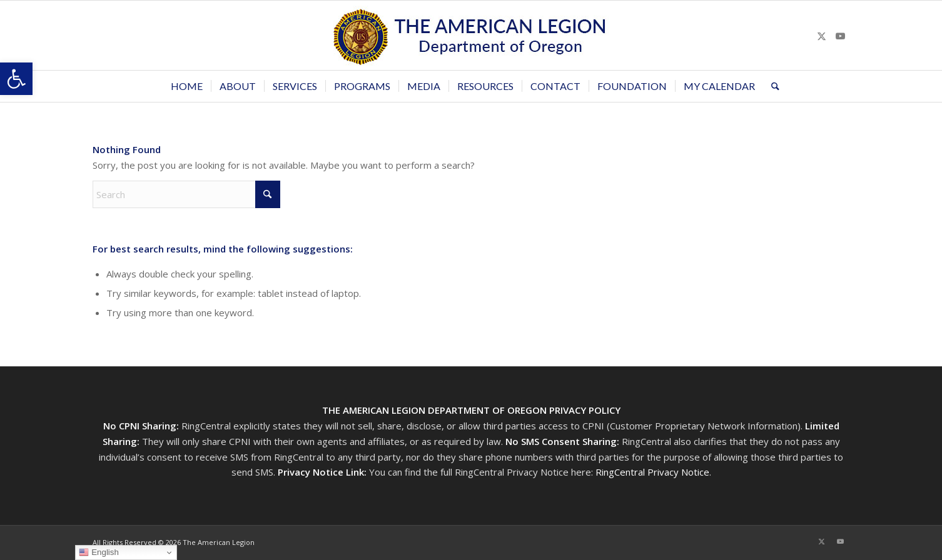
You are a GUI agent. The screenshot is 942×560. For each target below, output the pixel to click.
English (99, 552)
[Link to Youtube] (840, 36)
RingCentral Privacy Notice (652, 472)
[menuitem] (187, 86)
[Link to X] (821, 36)
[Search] (771, 86)
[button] (16, 79)
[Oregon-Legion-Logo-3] (471, 35)
